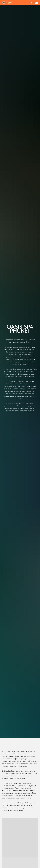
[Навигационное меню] (36, 3)
